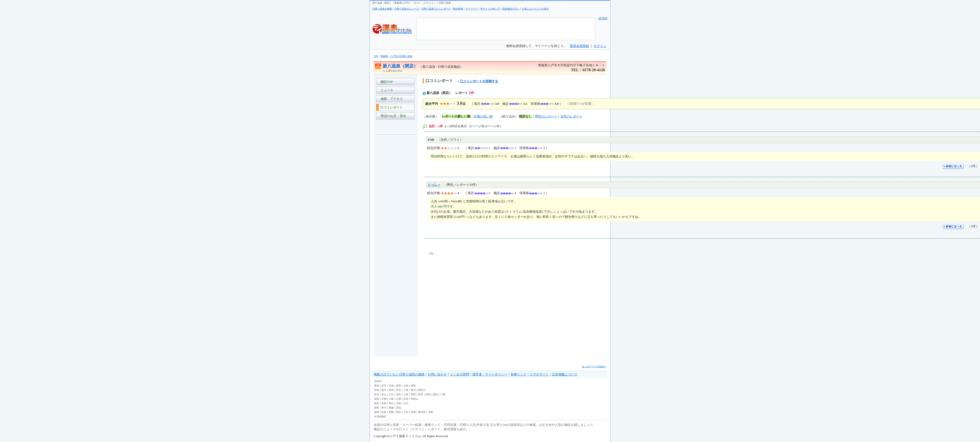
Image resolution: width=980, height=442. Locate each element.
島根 (384, 403)
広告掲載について (565, 374)
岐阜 (421, 394)
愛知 (435, 394)
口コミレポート (391, 107)
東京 (413, 390)
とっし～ (434, 185)
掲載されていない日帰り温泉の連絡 (399, 374)
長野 (413, 394)
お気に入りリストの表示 (535, 9)
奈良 (406, 399)
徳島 (377, 408)
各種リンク (519, 374)
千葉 (406, 390)
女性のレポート (571, 116)
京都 (384, 399)
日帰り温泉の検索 (382, 9)
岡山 (391, 403)
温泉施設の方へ (511, 9)
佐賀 (384, 412)
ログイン (600, 46)
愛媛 (391, 408)
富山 (384, 394)
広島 (399, 403)
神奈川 (422, 390)
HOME (603, 18)
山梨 (406, 394)
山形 (406, 386)
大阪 (391, 399)
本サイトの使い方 (490, 9)
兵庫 (399, 399)
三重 (443, 394)
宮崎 (413, 412)
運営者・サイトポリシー (490, 374)
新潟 (377, 394)
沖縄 (430, 412)
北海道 (378, 381)
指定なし (525, 116)
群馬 (391, 390)
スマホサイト (539, 374)
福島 (413, 386)
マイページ (472, 9)
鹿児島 (422, 412)
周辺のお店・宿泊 (392, 116)
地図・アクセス (391, 99)
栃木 (384, 390)
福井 (399, 394)
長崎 (391, 412)
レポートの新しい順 (456, 116)
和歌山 (415, 399)
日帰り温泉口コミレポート (436, 9)
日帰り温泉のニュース (407, 9)
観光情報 (458, 9)
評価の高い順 (483, 116)
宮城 (391, 386)
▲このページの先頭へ (594, 366)
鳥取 (377, 403)
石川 (391, 394)
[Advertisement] (396, 211)
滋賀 (377, 399)
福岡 (377, 412)
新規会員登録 (579, 46)
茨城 (377, 390)
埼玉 (399, 390)
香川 (384, 408)
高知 (399, 408)
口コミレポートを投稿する (478, 81)
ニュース (386, 90)
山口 (406, 403)
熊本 (399, 412)
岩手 (384, 386)
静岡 (428, 394)
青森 (377, 386)
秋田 (399, 386)
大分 (406, 412)
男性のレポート (546, 116)
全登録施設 (380, 416)
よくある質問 (460, 374)
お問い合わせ (437, 374)
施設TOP (386, 82)
